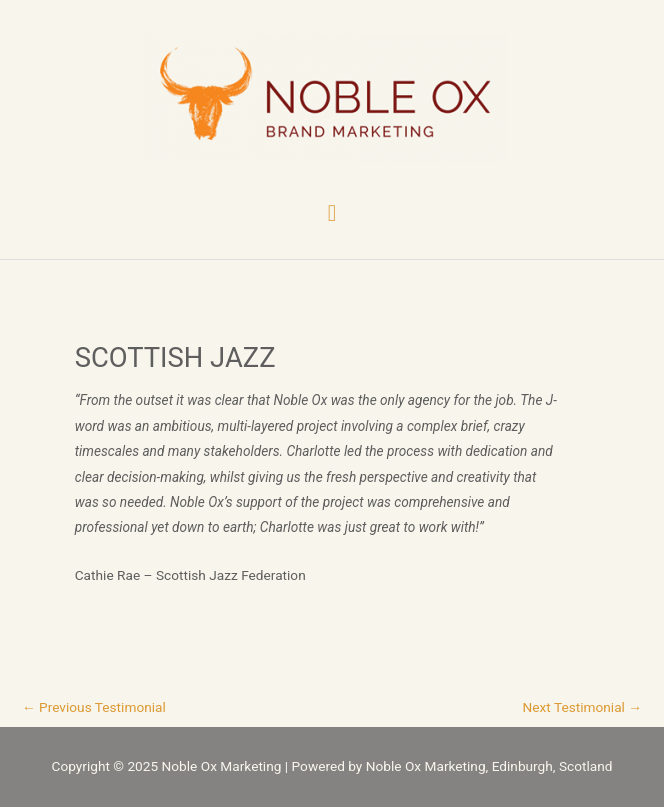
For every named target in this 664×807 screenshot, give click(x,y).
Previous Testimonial (94, 707)
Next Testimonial (582, 707)
